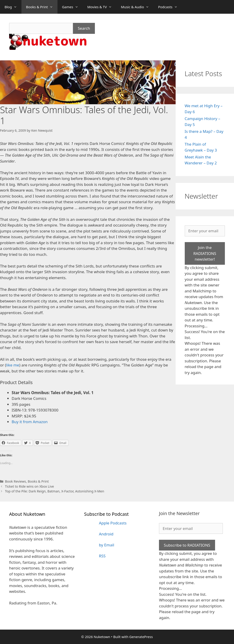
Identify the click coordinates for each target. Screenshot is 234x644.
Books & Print (42, 7)
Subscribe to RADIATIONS (187, 545)
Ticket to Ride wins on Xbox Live (30, 486)
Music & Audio (137, 7)
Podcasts (170, 7)
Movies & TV (102, 7)
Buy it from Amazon (30, 422)
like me (13, 365)
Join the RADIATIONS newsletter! (205, 253)
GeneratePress (141, 637)
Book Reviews (16, 481)
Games (72, 7)
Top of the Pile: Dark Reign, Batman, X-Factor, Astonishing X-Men (55, 491)
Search (84, 28)
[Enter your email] (205, 231)
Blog (13, 7)
